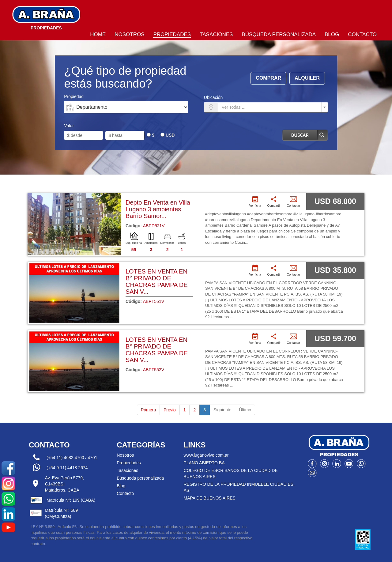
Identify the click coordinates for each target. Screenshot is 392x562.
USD (170, 135)
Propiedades (172, 34)
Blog (332, 34)
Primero (148, 410)
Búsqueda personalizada (279, 34)
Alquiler (307, 78)
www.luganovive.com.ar (206, 455)
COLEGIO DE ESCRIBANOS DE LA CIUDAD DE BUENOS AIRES (230, 473)
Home (98, 34)
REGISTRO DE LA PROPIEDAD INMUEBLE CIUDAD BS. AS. (239, 487)
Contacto (362, 34)
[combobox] (273, 107)
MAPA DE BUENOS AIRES (209, 498)
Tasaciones (216, 34)
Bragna (46, 17)
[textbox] (271, 107)
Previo (170, 410)
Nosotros (129, 34)
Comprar (268, 78)
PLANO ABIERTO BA (204, 463)
